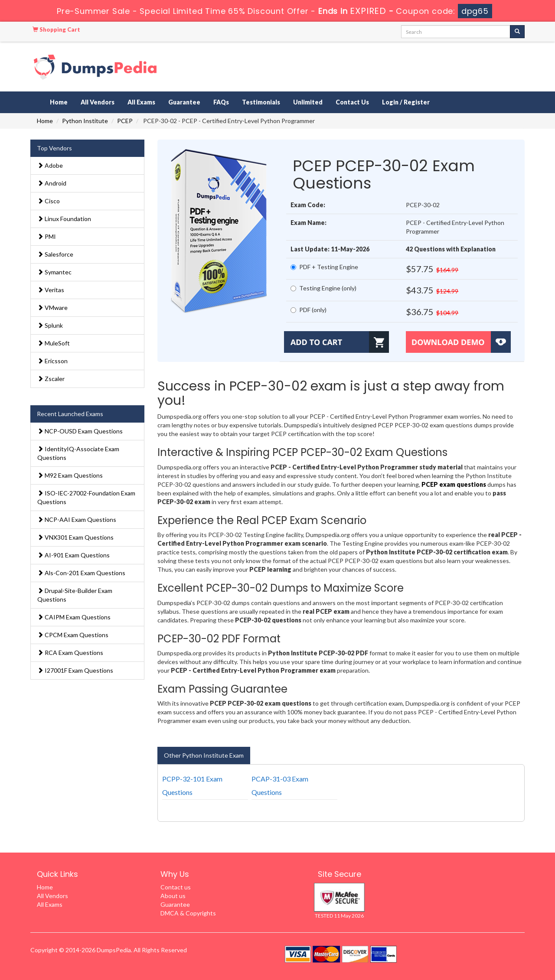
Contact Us (352, 102)
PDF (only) (309, 310)
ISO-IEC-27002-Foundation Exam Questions (86, 497)
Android (52, 183)
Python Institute (85, 121)
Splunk (50, 325)
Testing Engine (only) (323, 288)
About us (173, 896)
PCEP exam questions (454, 484)
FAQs (221, 102)
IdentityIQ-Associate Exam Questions (78, 453)
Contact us (176, 887)
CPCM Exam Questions (73, 635)
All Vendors (98, 102)
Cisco (49, 201)
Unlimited (308, 102)
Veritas (51, 290)
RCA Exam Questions (70, 653)
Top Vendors (54, 148)
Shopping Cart (56, 29)
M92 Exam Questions (70, 475)
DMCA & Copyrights (188, 913)
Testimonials (261, 102)
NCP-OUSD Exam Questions (80, 431)
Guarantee (184, 102)
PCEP (125, 121)
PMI (47, 236)
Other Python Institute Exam (204, 755)
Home (59, 102)
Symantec (54, 272)
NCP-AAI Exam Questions (77, 519)
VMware (52, 308)
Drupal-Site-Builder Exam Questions (75, 595)
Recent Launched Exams (70, 414)
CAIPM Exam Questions (74, 617)
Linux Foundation (64, 219)
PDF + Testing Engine (324, 267)
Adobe (50, 165)
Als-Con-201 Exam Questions (81, 573)
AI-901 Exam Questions (73, 555)
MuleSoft (54, 343)
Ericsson (52, 361)
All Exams (141, 102)
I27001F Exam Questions (75, 670)
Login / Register (406, 102)
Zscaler (51, 379)
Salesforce (55, 254)
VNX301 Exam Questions (75, 537)
